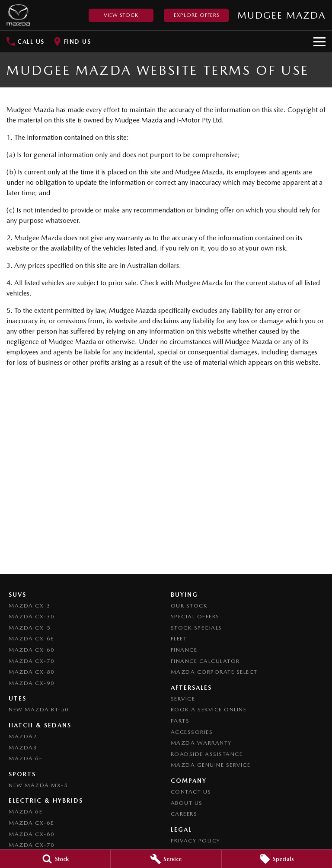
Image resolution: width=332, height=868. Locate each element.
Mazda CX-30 (32, 616)
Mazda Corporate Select (214, 672)
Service (183, 699)
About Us (187, 803)
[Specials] (277, 859)
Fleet (179, 638)
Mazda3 (23, 747)
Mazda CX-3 (30, 606)
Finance (184, 650)
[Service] (166, 859)
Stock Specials (196, 628)
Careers (184, 814)
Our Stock (189, 606)
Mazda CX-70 (32, 661)
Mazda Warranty (201, 743)
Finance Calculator (205, 661)
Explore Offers (196, 15)
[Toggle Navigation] (319, 42)
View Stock (121, 15)
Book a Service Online (209, 709)
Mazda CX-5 (30, 628)
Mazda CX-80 (32, 672)
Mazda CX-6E (31, 638)
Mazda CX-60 (32, 650)
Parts (180, 721)
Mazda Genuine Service (211, 765)
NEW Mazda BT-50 (39, 709)
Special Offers (195, 616)
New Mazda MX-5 (38, 785)
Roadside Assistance (207, 754)
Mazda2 (23, 736)
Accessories (192, 732)
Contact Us (191, 792)
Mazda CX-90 (32, 683)
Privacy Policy (196, 841)
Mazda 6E (26, 758)
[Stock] (55, 859)
